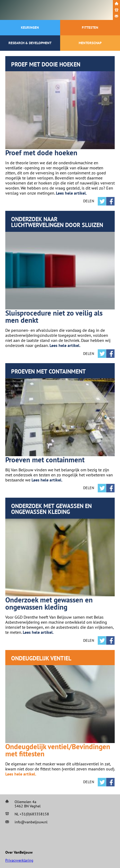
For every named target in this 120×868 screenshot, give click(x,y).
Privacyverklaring (19, 860)
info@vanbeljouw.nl (31, 822)
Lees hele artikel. (71, 193)
